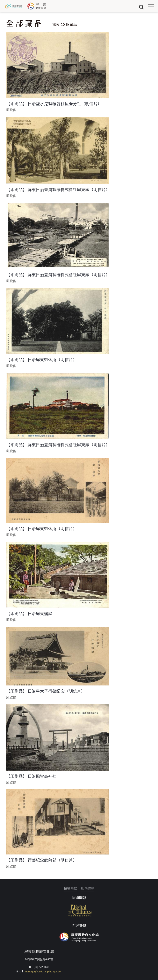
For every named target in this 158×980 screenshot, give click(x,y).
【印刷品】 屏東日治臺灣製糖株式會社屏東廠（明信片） (58, 190)
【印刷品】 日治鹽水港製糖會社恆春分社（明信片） (54, 104)
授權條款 (70, 888)
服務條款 (88, 888)
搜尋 (141, 7)
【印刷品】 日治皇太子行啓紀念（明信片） (46, 691)
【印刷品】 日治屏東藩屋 (29, 613)
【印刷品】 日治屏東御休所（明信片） (42, 360)
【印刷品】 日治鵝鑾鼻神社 (31, 776)
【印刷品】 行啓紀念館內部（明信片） (42, 860)
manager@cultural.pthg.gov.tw (43, 971)
